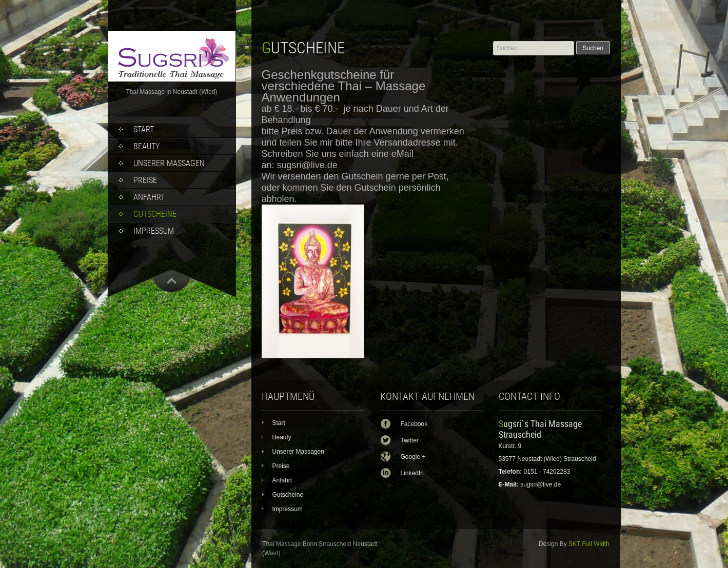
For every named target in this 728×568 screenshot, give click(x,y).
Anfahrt (149, 197)
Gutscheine (155, 214)
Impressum (154, 231)
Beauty (146, 146)
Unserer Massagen (169, 163)
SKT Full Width (589, 544)
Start (144, 129)
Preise (145, 180)
